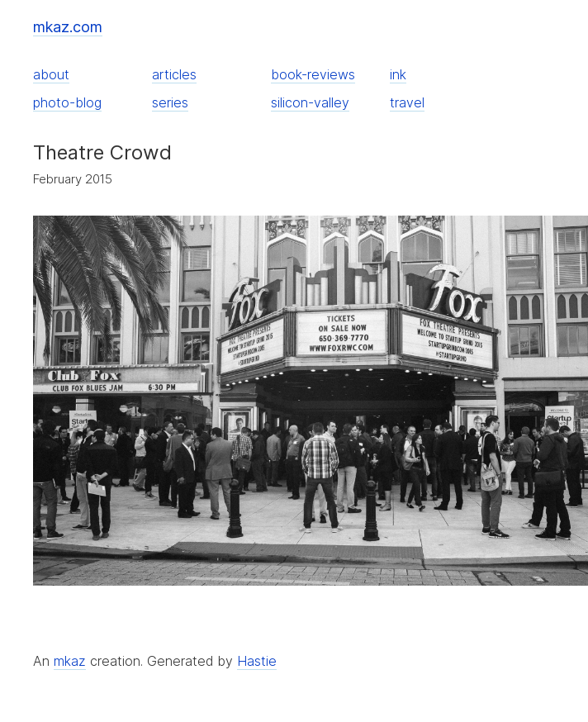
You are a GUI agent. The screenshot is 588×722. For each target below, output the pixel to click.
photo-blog (67, 102)
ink (398, 74)
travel (407, 102)
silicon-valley (310, 102)
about (51, 74)
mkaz (70, 661)
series (170, 102)
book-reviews (313, 74)
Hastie (257, 661)
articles (174, 74)
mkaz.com (68, 27)
